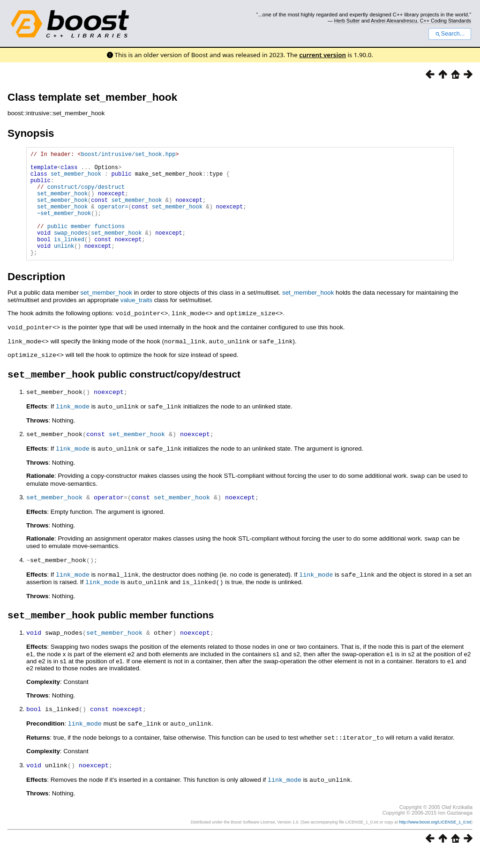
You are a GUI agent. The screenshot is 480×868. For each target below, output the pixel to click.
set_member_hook (76, 179)
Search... (450, 34)
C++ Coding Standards (446, 21)
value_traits (136, 323)
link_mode (73, 428)
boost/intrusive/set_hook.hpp (128, 155)
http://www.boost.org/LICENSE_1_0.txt (435, 838)
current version (322, 55)
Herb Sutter (347, 21)
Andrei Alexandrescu (394, 21)
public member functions (86, 243)
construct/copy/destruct (86, 195)
